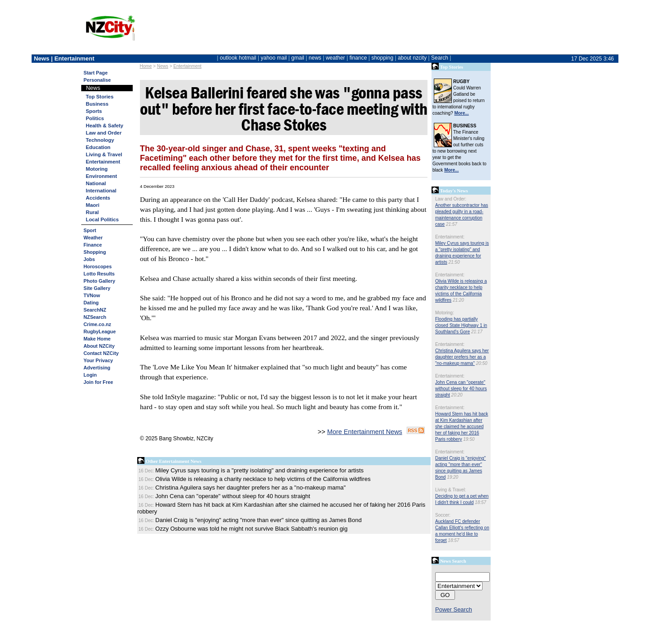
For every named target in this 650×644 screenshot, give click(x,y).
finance (358, 58)
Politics (95, 118)
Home (146, 66)
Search (440, 58)
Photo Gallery (99, 281)
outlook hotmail (238, 58)
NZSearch (95, 317)
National (96, 183)
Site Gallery (97, 288)
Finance (93, 245)
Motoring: (445, 313)
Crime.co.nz (97, 324)
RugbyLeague (100, 331)
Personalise (97, 80)
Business (97, 104)
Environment (101, 176)
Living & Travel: (450, 490)
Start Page (95, 73)
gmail (298, 58)
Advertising (97, 368)
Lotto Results (99, 274)
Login (90, 375)
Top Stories (100, 97)
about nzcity (412, 58)
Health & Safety (104, 126)
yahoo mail (274, 58)
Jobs (89, 259)
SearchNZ (95, 310)
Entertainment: (450, 237)
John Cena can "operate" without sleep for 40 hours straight (461, 389)
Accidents (98, 198)
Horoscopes (97, 266)
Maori (93, 205)
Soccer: (443, 515)
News (163, 66)
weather (336, 58)
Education (98, 147)
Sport (90, 230)
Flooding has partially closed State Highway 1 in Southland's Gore (461, 325)
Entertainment (187, 66)
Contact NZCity (101, 353)
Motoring (97, 169)
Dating (91, 303)
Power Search (454, 609)
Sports (94, 111)
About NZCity (99, 346)
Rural (92, 212)
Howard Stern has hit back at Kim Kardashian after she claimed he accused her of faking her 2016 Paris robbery (462, 427)
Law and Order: (451, 199)
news (315, 58)
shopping (383, 58)
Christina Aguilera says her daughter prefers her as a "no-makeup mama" (462, 357)
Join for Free (98, 382)
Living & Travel (104, 154)
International (101, 191)
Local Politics (102, 219)
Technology (100, 140)
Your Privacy (98, 360)
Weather (93, 238)
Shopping (95, 252)
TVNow (92, 295)
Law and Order (104, 133)
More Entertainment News (365, 432)
